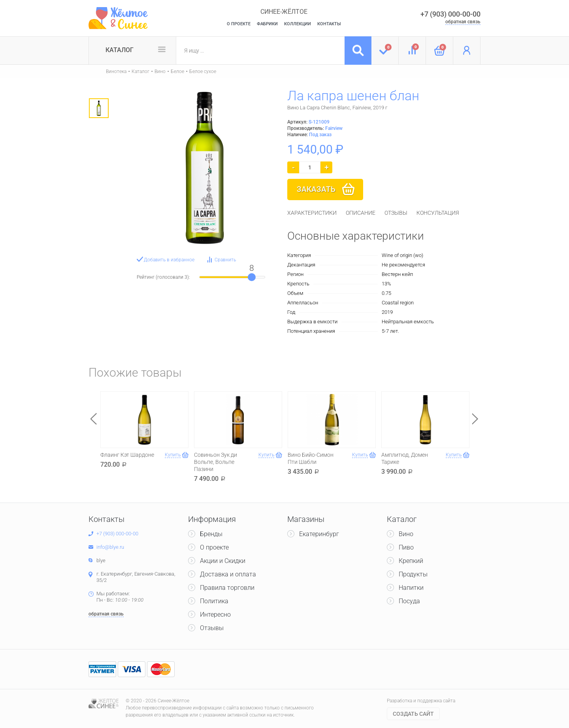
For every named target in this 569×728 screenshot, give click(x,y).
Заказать (316, 189)
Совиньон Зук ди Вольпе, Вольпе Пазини (216, 462)
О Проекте (239, 24)
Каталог (120, 50)
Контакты (329, 24)
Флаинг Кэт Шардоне (127, 455)
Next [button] (475, 419)
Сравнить (225, 260)
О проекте (214, 547)
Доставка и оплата (228, 574)
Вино (160, 71)
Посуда (409, 601)
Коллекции (298, 24)
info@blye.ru (110, 547)
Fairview (334, 128)
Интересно (215, 614)
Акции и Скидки (223, 561)
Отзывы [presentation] (396, 213)
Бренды (211, 534)
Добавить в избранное (169, 260)
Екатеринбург (319, 534)
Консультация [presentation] (438, 213)
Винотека (116, 71)
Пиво (406, 547)
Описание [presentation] (361, 213)
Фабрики (267, 24)
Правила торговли (227, 588)
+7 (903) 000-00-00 (450, 14)
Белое (177, 71)
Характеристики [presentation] (312, 213)
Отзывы (212, 628)
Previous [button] (94, 419)
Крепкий (411, 561)
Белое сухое (203, 71)
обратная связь (463, 22)
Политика (214, 601)
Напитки (411, 588)
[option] (99, 108)
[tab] (312, 213)
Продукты (413, 574)
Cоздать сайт (413, 714)
